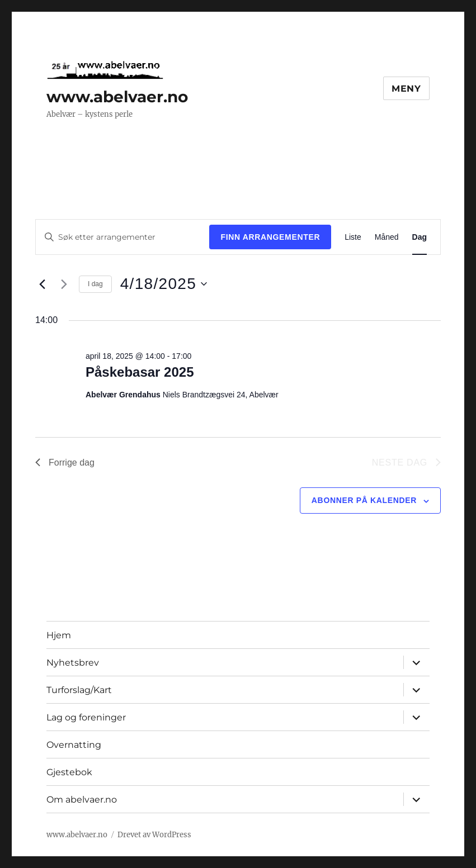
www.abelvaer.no (117, 97)
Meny (406, 89)
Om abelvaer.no (82, 800)
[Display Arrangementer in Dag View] (420, 237)
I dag (95, 284)
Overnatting (74, 745)
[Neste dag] (64, 284)
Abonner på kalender (364, 500)
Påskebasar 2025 (140, 372)
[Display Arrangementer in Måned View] (387, 237)
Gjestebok (69, 772)
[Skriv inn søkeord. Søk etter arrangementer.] (122, 237)
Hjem (59, 635)
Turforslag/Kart (79, 690)
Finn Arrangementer (270, 237)
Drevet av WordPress (154, 835)
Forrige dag (65, 463)
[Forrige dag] (42, 284)
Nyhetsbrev (73, 663)
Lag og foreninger (86, 717)
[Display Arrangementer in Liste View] (353, 237)
